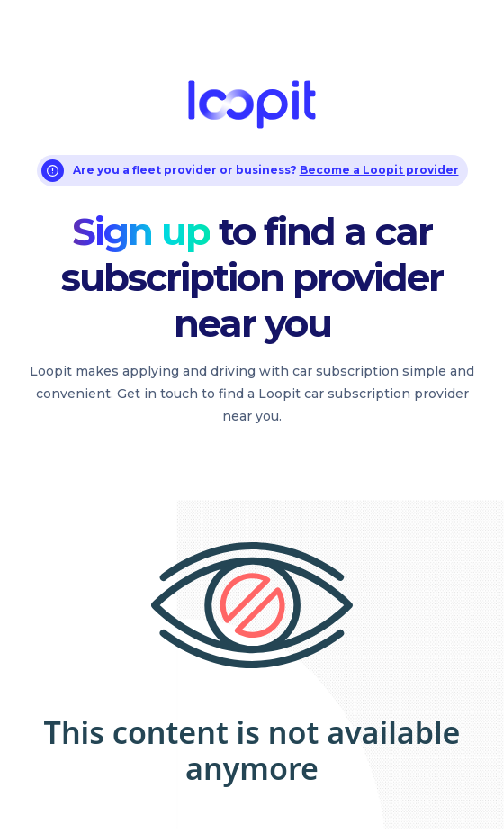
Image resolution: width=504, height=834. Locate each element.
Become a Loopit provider (379, 170)
